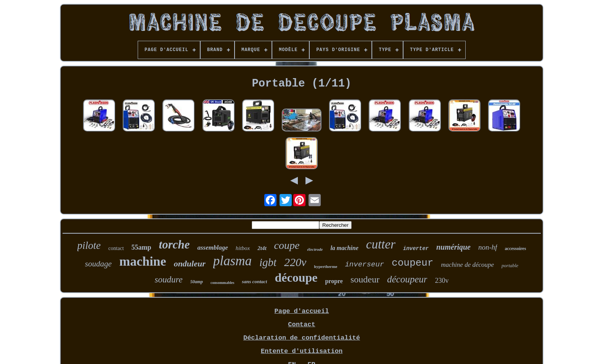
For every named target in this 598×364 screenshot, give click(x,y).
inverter (416, 249)
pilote (89, 245)
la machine (344, 248)
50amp (197, 282)
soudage (98, 264)
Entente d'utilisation (302, 351)
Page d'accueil (302, 311)
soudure (169, 280)
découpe (296, 277)
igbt (268, 262)
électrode (315, 249)
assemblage (212, 248)
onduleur (190, 264)
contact (116, 248)
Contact (301, 325)
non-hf (488, 247)
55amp (141, 247)
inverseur (364, 265)
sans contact (254, 281)
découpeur (407, 279)
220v (295, 262)
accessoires (516, 249)
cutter (381, 244)
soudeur (365, 279)
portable (510, 265)
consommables (222, 283)
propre (334, 281)
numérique (453, 247)
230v (442, 281)
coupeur (412, 263)
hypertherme (326, 266)
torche (174, 245)
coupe (287, 245)
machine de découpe (467, 265)
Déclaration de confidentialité (302, 338)
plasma (232, 261)
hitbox (243, 248)
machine (143, 261)
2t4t (262, 248)
